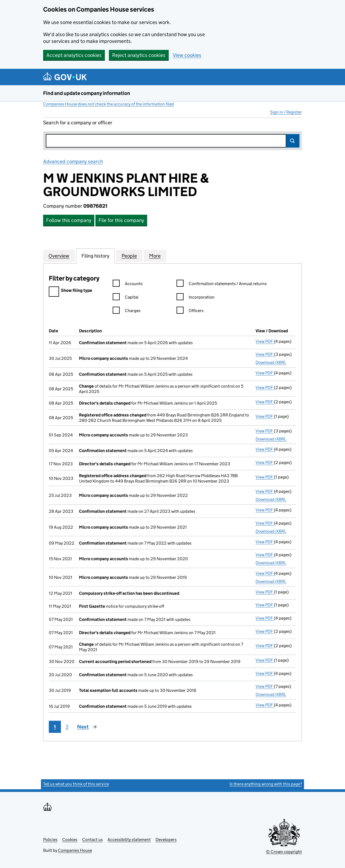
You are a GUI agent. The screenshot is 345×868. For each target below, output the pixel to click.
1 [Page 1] (55, 727)
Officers (190, 311)
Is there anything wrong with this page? (266, 784)
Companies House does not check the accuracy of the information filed (108, 104)
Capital (125, 298)
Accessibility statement (129, 840)
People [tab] (129, 256)
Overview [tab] (59, 256)
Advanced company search (73, 161)
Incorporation (196, 298)
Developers (166, 840)
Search (293, 141)
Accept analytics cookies (74, 55)
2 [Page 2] (67, 727)
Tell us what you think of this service (76, 784)
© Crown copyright (284, 852)
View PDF (265, 341)
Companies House (75, 850)
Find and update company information (87, 93)
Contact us (92, 840)
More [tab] (155, 256)
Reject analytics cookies (139, 55)
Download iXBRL (271, 362)
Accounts (128, 284)
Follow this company (69, 220)
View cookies (187, 55)
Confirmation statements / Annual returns (222, 284)
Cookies (70, 840)
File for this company (121, 220)
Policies (50, 840)
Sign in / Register (286, 112)
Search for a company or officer (78, 123)
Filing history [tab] (95, 256)
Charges (127, 311)
